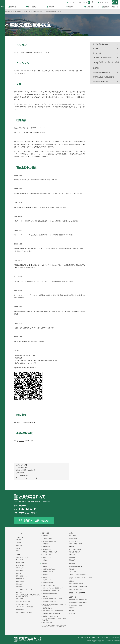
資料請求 (71, 547)
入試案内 (71, 533)
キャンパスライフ (47, 555)
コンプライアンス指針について (24, 589)
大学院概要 (46, 536)
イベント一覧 (19, 537)
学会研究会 (19, 545)
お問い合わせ (104, 2)
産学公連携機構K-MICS (100, 44)
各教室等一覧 (72, 597)
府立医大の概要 (20, 565)
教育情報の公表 (20, 579)
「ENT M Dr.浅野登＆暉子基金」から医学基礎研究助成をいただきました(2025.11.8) (54, 626)
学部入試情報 (73, 536)
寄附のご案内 (20, 584)
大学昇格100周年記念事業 (23, 601)
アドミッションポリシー (76, 549)
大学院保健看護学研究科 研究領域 (78, 602)
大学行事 (18, 540)
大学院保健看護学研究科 (49, 541)
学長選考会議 (20, 587)
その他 (18, 548)
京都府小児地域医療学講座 (101, 72)
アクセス (71, 2)
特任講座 (71, 608)
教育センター (46, 560)
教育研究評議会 (20, 581)
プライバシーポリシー (82, 638)
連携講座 (96, 68)
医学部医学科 (46, 547)
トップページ (19, 533)
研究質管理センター (48, 608)
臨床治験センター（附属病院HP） (52, 613)
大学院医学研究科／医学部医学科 (78, 600)
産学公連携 (72, 564)
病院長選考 (19, 592)
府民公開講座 (20, 599)
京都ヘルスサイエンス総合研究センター (53, 588)
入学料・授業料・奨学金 (76, 544)
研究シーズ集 (97, 53)
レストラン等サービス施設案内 (24, 607)
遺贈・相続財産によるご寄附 (24, 612)
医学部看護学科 (47, 549)
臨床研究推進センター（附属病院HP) (53, 611)
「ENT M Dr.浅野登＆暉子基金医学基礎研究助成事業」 (54, 619)
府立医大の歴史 (20, 563)
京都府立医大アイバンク (49, 601)
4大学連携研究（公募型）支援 (51, 591)
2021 (17, 551)
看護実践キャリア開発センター (51, 616)
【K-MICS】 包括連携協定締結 (103, 58)
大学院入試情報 (73, 538)
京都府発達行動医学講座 (101, 81)
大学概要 (18, 554)
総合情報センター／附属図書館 (77, 593)
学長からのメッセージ (22, 557)
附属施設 (71, 611)
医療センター (46, 577)
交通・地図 (105, 638)
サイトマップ (95, 638)
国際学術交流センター (22, 576)
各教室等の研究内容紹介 (49, 569)
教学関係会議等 (20, 610)
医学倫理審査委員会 (48, 583)
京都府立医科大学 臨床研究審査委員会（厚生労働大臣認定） (54, 605)
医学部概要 (46, 544)
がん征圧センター (47, 580)
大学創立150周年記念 (22, 604)
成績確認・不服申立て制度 (50, 552)
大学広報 (18, 573)
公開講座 (18, 543)
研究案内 (44, 564)
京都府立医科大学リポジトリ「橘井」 (53, 599)
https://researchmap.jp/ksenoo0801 (25, 368)
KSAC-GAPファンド (48, 623)
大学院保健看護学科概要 (76, 605)
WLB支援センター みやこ (49, 585)
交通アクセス (20, 568)
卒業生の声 (72, 560)
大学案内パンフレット (75, 541)
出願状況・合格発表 (74, 552)
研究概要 (45, 566)
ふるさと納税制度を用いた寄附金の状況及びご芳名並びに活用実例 (28, 595)
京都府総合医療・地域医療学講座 (103, 77)
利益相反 (96, 49)
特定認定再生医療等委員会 (50, 593)
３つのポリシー (20, 560)
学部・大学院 (46, 533)
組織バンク (46, 596)
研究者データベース (48, 557)
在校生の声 (72, 555)
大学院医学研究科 (47, 538)
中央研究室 (46, 575)
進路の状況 (72, 557)
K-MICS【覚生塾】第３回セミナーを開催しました (106, 63)
